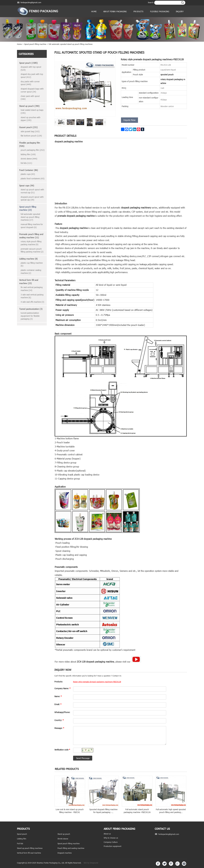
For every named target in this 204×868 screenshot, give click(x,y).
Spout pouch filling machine (35, 44)
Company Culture (111, 842)
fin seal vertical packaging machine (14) (32, 289)
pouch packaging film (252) (33, 150)
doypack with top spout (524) (31, 68)
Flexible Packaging (160, 11)
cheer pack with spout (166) (30, 98)
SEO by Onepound (91, 863)
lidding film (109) (28, 154)
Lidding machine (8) (28, 259)
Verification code (62, 750)
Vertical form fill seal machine (29, 853)
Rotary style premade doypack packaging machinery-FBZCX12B (97, 682)
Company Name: (62, 688)
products (138, 11)
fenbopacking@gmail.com (31, 2)
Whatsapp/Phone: (62, 712)
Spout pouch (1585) (28, 63)
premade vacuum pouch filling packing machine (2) (32, 250)
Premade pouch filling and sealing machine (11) (31, 236)
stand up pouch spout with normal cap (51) (32, 191)
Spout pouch (22, 834)
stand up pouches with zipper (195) (31, 119)
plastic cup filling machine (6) (32, 264)
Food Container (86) (29, 170)
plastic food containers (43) (33, 178)
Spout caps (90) (27, 185)
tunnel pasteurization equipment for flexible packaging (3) (30, 316)
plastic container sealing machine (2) (31, 272)
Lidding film (22, 839)
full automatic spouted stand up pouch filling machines (71, 44)
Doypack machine (65, 853)
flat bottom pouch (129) (31, 136)
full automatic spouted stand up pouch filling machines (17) (30, 217)
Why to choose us (111, 838)
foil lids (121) (26, 163)
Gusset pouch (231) (28, 127)
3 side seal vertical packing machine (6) (32, 296)
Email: (58, 704)
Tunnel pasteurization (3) (31, 309)
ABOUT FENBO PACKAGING (115, 11)
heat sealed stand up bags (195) (32, 111)
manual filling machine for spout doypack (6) (32, 226)
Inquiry (180, 11)
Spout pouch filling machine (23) (28, 208)
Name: (58, 696)
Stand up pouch (64, 834)
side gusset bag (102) (30, 131)
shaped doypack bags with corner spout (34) (32, 90)
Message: (59, 728)
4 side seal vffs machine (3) (32, 302)
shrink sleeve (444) (29, 159)
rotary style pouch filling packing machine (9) (31, 243)
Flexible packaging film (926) (30, 144)
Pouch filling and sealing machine (71, 848)
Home (94, 11)
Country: (59, 720)
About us (107, 834)
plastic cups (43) (28, 174)
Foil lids (20, 843)
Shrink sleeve (63, 839)
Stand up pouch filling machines (30, 848)
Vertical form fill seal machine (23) (29, 282)
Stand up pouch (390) (29, 106)
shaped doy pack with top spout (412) (32, 76)
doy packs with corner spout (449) (30, 83)
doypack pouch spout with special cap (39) (32, 198)
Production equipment (112, 846)
